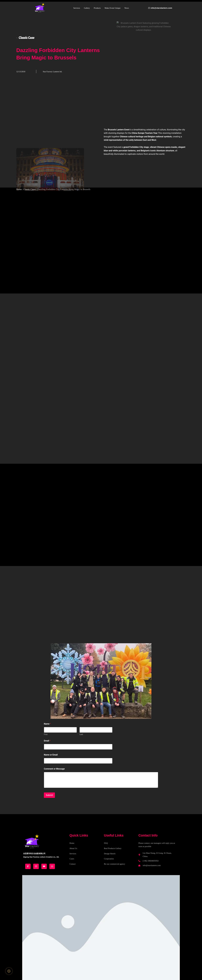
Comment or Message (54, 769)
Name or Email (51, 755)
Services (77, 8)
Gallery (87, 8)
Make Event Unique (113, 8)
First (46, 734)
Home (19, 189)
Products (97, 8)
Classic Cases (30, 189)
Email (47, 741)
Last (81, 734)
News (127, 8)
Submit (49, 795)
